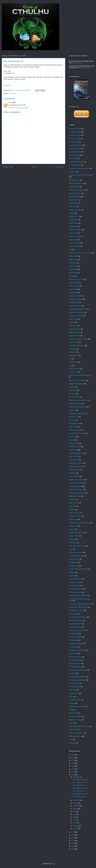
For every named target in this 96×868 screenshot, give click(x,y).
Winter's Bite (73, 730)
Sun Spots (72, 539)
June (75, 814)
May (74, 817)
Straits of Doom (74, 536)
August (75, 809)
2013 (73, 843)
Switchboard (73, 543)
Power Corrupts (74, 443)
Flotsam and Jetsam (75, 299)
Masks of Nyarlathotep (76, 384)
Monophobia (73, 390)
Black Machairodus (75, 193)
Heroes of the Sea (75, 329)
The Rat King (73, 647)
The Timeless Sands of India (78, 670)
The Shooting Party (75, 663)
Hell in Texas (73, 326)
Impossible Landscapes (76, 346)
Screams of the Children (77, 480)
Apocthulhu (73, 172)
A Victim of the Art (75, 152)
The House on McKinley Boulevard (80, 604)
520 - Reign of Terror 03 (80, 788)
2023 (73, 760)
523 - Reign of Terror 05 (80, 780)
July (74, 811)
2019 (73, 772)
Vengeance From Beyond (77, 706)
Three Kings (73, 690)
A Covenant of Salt (75, 135)
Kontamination (74, 362)
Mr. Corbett (72, 394)
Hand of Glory (73, 319)
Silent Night (73, 506)
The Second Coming (76, 657)
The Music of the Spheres (77, 630)
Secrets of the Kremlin (76, 483)
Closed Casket (74, 223)
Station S (72, 529)
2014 (73, 841)
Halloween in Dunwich (76, 316)
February (76, 826)
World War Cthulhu (75, 736)
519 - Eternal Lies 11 (79, 791)
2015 (73, 838)
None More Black (74, 423)
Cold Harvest (73, 226)
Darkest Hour (73, 256)
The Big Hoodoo (74, 559)
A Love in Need (74, 142)
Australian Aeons (74, 180)
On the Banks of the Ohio (77, 433)
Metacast (72, 387)
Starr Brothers (73, 526)
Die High (72, 276)
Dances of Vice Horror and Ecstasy (80, 253)
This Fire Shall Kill (75, 687)
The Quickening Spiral (76, 644)
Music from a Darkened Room (79, 400)
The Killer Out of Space (76, 610)
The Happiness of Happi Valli (78, 595)
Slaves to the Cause (75, 516)
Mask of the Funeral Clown (78, 380)
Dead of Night (73, 266)
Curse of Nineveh (74, 246)
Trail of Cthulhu (74, 693)
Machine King (73, 372)
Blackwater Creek (75, 197)
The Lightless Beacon (76, 620)
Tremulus (72, 703)
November (76, 800)
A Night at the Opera (75, 145)
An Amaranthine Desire (76, 162)
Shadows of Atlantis (75, 486)
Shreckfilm (72, 500)
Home (34, 167)
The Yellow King (74, 683)
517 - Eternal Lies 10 (79, 797)
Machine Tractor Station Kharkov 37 (80, 375)
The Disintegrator (74, 586)
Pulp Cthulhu (73, 450)
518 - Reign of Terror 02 (80, 794)
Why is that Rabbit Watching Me (79, 726)
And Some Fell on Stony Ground (79, 168)
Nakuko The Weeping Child (78, 407)
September (77, 806)
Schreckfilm (73, 473)
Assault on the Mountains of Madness (81, 175)
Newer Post (8, 167)
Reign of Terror (74, 456)
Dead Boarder (73, 260)
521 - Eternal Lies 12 (79, 785)
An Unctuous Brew (75, 165)
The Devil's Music (75, 582)
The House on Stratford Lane (78, 607)
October (76, 803)
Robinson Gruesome (76, 466)
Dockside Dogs (74, 283)
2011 (73, 849)
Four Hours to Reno (75, 306)
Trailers (71, 697)
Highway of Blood (75, 332)
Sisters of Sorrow (74, 513)
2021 (73, 766)
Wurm (71, 740)
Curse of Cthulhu (74, 243)
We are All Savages (75, 716)
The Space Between (75, 667)
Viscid (71, 710)
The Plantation (74, 640)
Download (7, 85)
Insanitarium (73, 352)
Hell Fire (72, 322)
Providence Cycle (75, 447)
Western (72, 723)
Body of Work (73, 203)
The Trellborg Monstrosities (78, 677)
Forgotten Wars (74, 302)
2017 (73, 832)
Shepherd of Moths (75, 496)
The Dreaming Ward (75, 592)
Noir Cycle (72, 420)
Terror (71, 549)
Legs (70, 365)
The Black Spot (74, 566)
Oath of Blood (73, 427)
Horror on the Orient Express (78, 339)
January (76, 828)
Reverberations (74, 460)
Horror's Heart (73, 342)
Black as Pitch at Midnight (77, 190)
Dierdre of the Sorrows (76, 279)
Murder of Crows (74, 397)
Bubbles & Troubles (75, 210)
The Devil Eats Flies (75, 579)
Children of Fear (74, 216)
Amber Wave (73, 158)
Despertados (73, 273)
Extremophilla (73, 293)
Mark (10, 102)
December (76, 777)
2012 (73, 846)
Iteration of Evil (74, 355)
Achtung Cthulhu (74, 155)
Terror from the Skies (76, 552)
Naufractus (72, 410)
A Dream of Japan (75, 139)
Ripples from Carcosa (76, 463)
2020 (73, 769)
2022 (73, 763)
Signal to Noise (74, 503)
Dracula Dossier (74, 286)
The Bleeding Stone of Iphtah (78, 569)
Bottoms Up (73, 207)
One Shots (72, 437)
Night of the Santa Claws (77, 413)
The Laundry (73, 614)
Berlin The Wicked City (76, 183)
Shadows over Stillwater (77, 493)
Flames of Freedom (75, 296)
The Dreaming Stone (76, 589)
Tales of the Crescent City (77, 546)
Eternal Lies (13, 93)
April (75, 820)
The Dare (72, 576)
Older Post (59, 167)
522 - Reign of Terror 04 (80, 782)
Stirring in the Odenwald (77, 533)
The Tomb (72, 673)
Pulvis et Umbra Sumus (76, 453)
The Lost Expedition (75, 624)
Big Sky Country (74, 187)
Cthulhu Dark (73, 240)
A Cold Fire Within (75, 132)
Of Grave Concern (75, 430)
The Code (72, 572)
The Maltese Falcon (75, 627)
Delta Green (73, 269)
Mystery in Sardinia (75, 404)
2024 (73, 758)
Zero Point (72, 743)
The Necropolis (74, 634)
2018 (73, 775)
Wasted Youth (73, 713)
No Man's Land (74, 417)
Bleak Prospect (74, 200)
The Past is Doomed (75, 637)
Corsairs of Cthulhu (75, 230)
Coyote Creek (73, 233)
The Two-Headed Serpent (77, 680)
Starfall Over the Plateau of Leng (79, 523)
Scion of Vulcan (74, 476)
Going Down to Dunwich (77, 312)
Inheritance (72, 349)
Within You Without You (76, 733)
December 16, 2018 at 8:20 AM (19, 108)
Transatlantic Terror (75, 700)
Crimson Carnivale (75, 236)
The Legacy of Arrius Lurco (78, 617)
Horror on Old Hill (74, 336)
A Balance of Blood (75, 129)
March (75, 823)
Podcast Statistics (86, 68)
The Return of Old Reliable (77, 650)
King (70, 359)
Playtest (71, 440)
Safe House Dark (74, 470)
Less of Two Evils (74, 369)
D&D (70, 250)
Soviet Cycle (73, 519)
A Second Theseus (75, 148)
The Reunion (73, 654)
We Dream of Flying (75, 720)
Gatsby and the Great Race (78, 309)
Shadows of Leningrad (76, 490)
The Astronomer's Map (76, 556)
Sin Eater (72, 509)
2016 (73, 835)
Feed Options (77, 63)
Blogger (53, 864)
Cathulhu (72, 213)
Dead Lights (73, 263)
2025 (73, 755)
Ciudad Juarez (74, 220)
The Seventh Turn (75, 660)
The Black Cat (73, 562)
